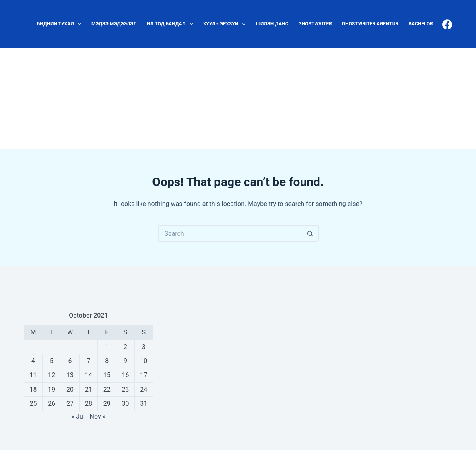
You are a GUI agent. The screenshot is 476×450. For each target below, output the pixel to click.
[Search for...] (230, 233)
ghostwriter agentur (370, 24)
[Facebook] (447, 24)
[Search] (459, 98)
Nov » (98, 416)
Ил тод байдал (172, 24)
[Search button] (311, 233)
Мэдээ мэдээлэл (114, 24)
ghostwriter (315, 24)
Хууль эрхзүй (226, 24)
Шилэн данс (272, 24)
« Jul (78, 416)
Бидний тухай (61, 24)
